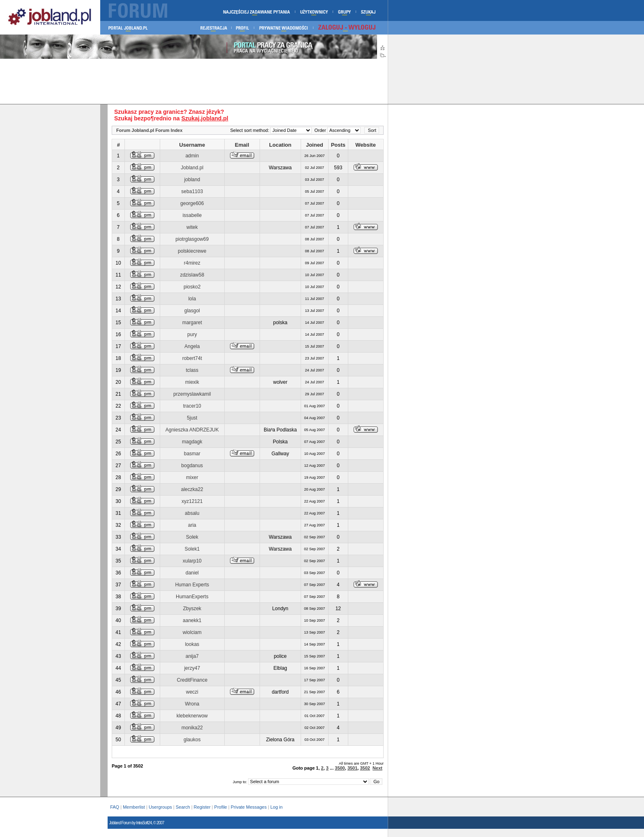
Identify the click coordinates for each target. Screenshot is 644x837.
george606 (192, 203)
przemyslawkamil (192, 394)
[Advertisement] (194, 81)
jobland (192, 180)
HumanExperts (192, 597)
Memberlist (134, 807)
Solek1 (192, 549)
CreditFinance (192, 680)
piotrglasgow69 (192, 239)
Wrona (192, 704)
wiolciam (192, 632)
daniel (192, 573)
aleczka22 (192, 489)
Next (377, 768)
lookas (192, 644)
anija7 (192, 656)
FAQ (115, 807)
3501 (352, 768)
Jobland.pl (192, 168)
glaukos (192, 740)
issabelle (192, 215)
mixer (192, 477)
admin (192, 156)
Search (183, 807)
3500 (340, 768)
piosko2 (192, 287)
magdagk (192, 442)
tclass (192, 370)
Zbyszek (192, 609)
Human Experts (192, 585)
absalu (192, 513)
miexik (192, 382)
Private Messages (249, 807)
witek (192, 227)
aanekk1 (192, 620)
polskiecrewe (192, 251)
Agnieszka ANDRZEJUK (192, 430)
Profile (221, 807)
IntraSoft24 (144, 823)
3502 (365, 768)
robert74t (192, 358)
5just (192, 418)
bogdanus (192, 466)
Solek (192, 537)
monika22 (192, 728)
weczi (192, 692)
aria (192, 525)
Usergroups (160, 807)
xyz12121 (192, 501)
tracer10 (192, 406)
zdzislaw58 (192, 275)
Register (202, 807)
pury (192, 334)
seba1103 (192, 191)
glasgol (192, 311)
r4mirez (192, 263)
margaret (192, 323)
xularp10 (192, 561)
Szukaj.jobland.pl (205, 118)
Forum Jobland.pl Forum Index (149, 130)
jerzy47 (192, 668)
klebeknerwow (192, 716)
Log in (277, 807)
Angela (192, 346)
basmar (192, 454)
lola (192, 299)
